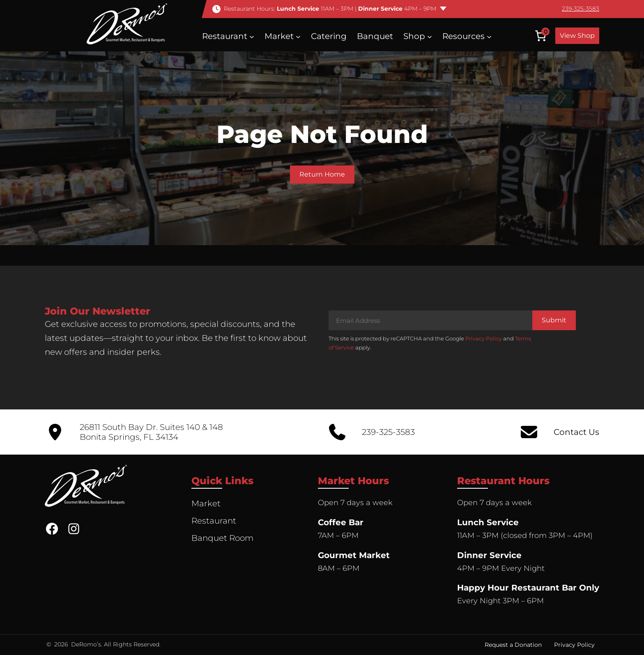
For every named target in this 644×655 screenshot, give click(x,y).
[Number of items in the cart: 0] (540, 36)
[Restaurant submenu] (252, 36)
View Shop (577, 36)
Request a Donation (513, 645)
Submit (554, 320)
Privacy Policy (484, 338)
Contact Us (576, 432)
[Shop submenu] (430, 36)
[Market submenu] (298, 36)
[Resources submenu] (489, 36)
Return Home (322, 174)
